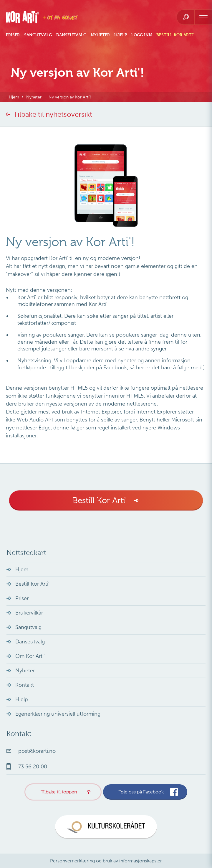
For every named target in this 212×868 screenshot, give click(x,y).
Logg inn (142, 35)
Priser (13, 35)
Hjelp (121, 35)
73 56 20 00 (33, 767)
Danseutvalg (71, 35)
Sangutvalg (38, 35)
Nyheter (100, 35)
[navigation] (203, 17)
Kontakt (25, 685)
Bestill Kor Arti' (175, 35)
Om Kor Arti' (30, 656)
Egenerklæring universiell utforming (58, 714)
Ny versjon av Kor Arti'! (70, 97)
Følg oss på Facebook (141, 792)
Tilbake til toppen (59, 792)
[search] (186, 17)
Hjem (14, 97)
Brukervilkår (29, 613)
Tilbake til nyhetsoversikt (53, 114)
